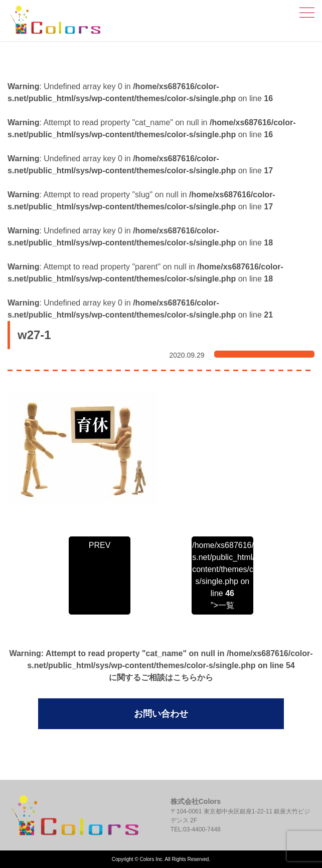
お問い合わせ (161, 714)
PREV (100, 545)
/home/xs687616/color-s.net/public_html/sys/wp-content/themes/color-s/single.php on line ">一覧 (222, 575)
